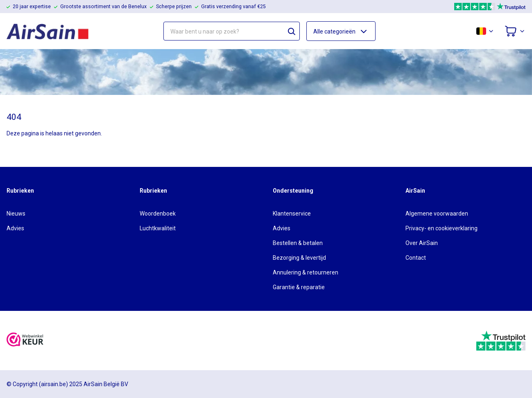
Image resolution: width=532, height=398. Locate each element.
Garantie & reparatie (299, 287)
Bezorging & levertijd (299, 258)
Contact (416, 258)
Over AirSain (422, 243)
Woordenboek (158, 214)
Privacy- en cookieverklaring (441, 228)
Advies (15, 228)
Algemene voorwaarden (437, 214)
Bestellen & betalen (298, 243)
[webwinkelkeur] (25, 341)
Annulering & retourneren (306, 272)
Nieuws (16, 214)
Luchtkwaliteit (158, 228)
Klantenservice (292, 214)
